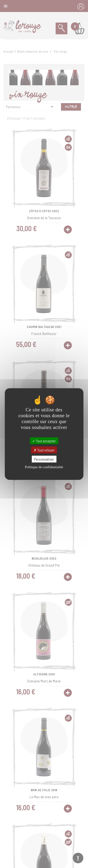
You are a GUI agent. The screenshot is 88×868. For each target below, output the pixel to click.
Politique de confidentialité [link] (44, 467)
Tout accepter (44, 441)
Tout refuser (44, 450)
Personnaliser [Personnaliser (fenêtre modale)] (44, 459)
